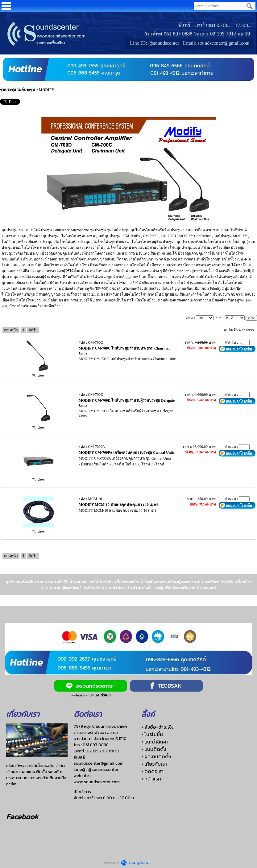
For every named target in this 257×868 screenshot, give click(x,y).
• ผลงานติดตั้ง (156, 756)
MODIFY (47, 90)
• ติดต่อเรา (152, 771)
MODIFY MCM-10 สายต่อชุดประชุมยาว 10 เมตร (118, 505)
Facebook (22, 817)
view (38, 375)
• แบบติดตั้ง (154, 749)
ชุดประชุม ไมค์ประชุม (17, 90)
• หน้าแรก (151, 779)
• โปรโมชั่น (152, 734)
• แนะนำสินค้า (155, 742)
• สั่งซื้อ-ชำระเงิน (158, 727)
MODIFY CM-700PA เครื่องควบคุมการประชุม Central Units (127, 452)
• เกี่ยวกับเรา (154, 764)
